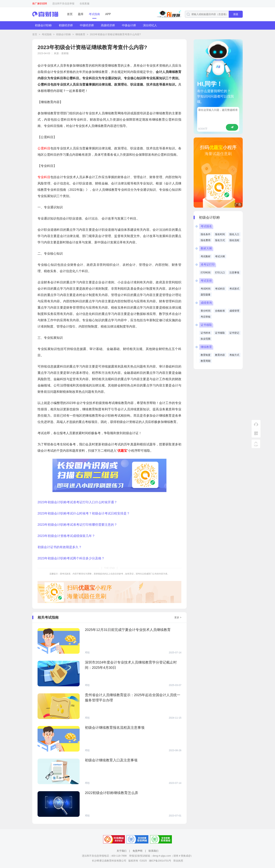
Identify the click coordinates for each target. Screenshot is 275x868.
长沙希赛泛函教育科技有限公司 (109, 861)
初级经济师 (66, 25)
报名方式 (220, 240)
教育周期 (206, 361)
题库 (81, 14)
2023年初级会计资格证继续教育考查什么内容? (115, 34)
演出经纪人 (150, 25)
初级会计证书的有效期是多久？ (60, 547)
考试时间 (206, 289)
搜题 (236, 14)
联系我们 (153, 851)
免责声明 (137, 851)
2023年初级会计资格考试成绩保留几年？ (66, 536)
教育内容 (220, 355)
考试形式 (234, 289)
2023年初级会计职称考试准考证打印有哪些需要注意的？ (77, 525)
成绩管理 (234, 311)
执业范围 (206, 339)
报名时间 (220, 234)
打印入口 (220, 272)
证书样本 (206, 333)
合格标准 (220, 311)
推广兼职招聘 (40, 4)
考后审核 (206, 317)
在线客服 (85, 4)
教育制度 (206, 355)
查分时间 (206, 311)
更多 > (178, 617)
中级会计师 (129, 25)
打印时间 (206, 272)
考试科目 (220, 289)
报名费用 (206, 240)
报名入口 (234, 234)
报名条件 (206, 234)
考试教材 (206, 256)
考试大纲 (220, 256)
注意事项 (234, 272)
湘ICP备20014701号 (160, 861)
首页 (70, 14)
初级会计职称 (43, 25)
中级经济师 (87, 25)
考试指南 (94, 14)
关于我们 (122, 851)
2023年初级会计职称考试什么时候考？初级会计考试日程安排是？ (84, 513)
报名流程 (234, 240)
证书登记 (234, 333)
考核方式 (234, 355)
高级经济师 (108, 25)
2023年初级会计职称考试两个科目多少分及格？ (71, 558)
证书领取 (220, 333)
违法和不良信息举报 (63, 4)
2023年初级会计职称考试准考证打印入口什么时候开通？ (77, 502)
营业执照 (178, 861)
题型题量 (206, 295)
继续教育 (80, 34)
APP (108, 14)
